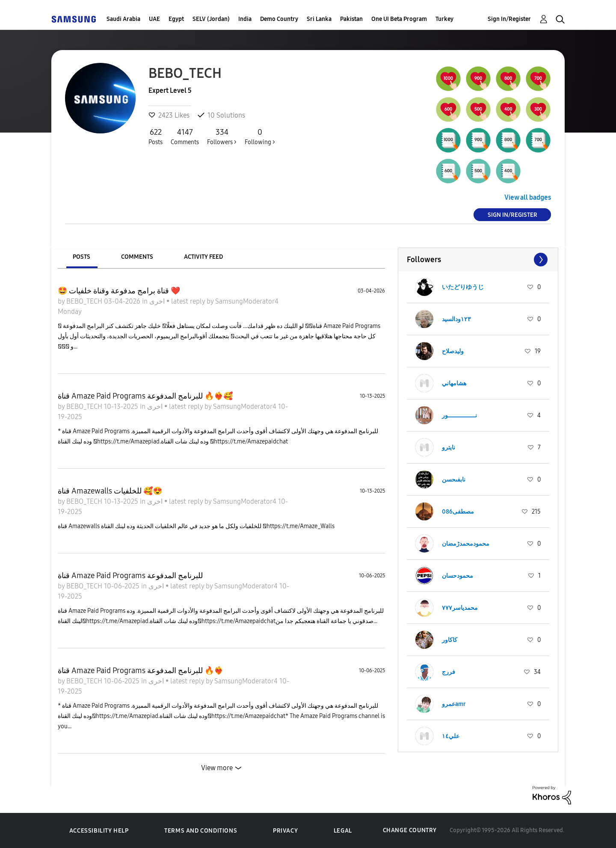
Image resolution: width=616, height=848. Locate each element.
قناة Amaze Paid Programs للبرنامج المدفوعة (130, 576)
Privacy (285, 831)
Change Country (410, 830)
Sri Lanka (319, 19)
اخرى (158, 301)
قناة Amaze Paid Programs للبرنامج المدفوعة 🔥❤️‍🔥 (141, 671)
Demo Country (279, 19)
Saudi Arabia (123, 19)
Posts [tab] (81, 257)
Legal (343, 831)
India (245, 19)
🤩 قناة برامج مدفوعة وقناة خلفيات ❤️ (119, 291)
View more (217, 768)
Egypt (176, 19)
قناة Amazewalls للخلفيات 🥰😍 (110, 491)
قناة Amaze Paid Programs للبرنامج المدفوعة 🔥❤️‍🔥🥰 (145, 396)
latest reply (189, 301)
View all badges (528, 197)
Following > (260, 136)
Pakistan (351, 19)
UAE (154, 19)
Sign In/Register (509, 19)
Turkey (444, 19)
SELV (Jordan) (211, 19)
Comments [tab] (137, 257)
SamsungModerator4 (247, 301)
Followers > (222, 136)
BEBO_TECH (85, 301)
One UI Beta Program (399, 19)
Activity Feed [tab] (203, 257)
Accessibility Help (99, 831)
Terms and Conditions (201, 831)
